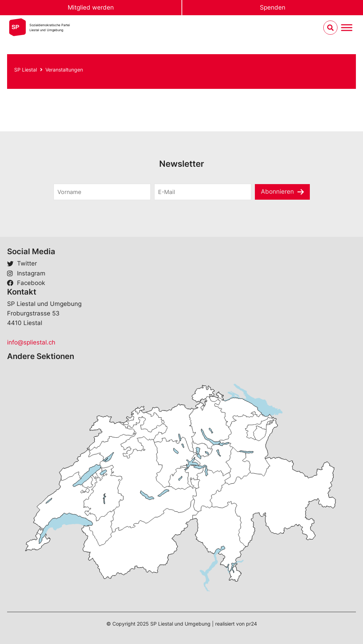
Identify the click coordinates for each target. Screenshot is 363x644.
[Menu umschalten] (347, 28)
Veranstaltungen (64, 70)
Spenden (273, 7)
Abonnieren (277, 192)
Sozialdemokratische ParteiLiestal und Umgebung (50, 27)
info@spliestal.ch (31, 342)
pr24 (252, 624)
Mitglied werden (91, 7)
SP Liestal (26, 70)
